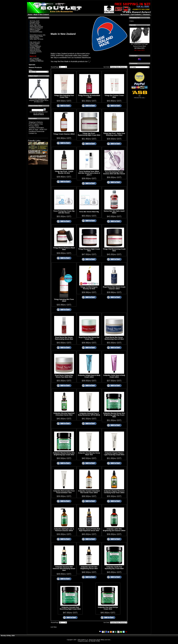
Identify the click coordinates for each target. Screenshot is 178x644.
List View (54, 627)
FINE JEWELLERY (35, 42)
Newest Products (35, 67)
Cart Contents (136, 15)
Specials (32, 65)
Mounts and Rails (34, 24)
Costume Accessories (35, 52)
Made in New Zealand (41, 15)
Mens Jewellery (34, 45)
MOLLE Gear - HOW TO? (38, 130)
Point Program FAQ (36, 124)
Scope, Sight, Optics (35, 25)
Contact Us (33, 133)
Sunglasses (33, 53)
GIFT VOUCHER (34, 58)
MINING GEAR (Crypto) (36, 36)
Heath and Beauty (34, 49)
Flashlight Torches (34, 22)
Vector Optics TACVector (36, 39)
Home (30, 15)
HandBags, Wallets (35, 48)
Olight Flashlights (34, 38)
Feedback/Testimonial (37, 131)
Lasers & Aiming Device (36, 28)
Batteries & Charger (35, 29)
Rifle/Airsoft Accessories (36, 27)
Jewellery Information (36, 128)
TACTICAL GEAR (34, 21)
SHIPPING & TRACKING (36, 61)
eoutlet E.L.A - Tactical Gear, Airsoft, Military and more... (96, 640)
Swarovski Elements (35, 50)
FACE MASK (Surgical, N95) (37, 35)
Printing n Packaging (35, 60)
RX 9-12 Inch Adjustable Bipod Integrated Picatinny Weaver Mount (39, 100)
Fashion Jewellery (34, 44)
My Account (125, 15)
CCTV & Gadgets (34, 31)
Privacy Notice (34, 126)
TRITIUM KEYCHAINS (36, 32)
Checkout (146, 15)
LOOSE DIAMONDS (35, 46)
